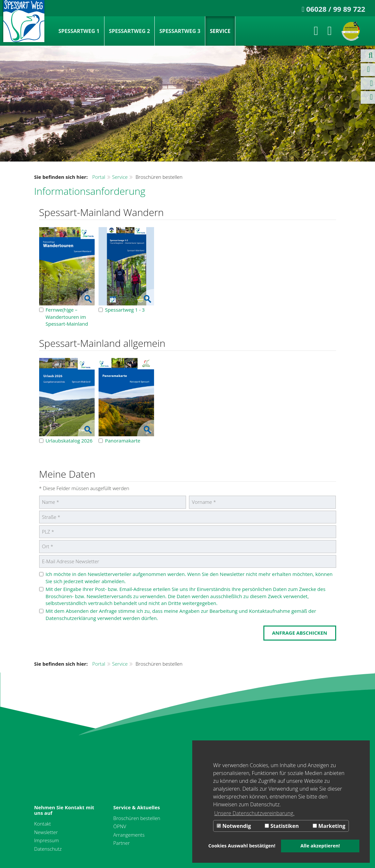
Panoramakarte (119, 441)
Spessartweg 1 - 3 (122, 310)
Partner (122, 843)
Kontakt (43, 824)
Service (220, 31)
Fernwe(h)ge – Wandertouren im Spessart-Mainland (64, 317)
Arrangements (129, 835)
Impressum (47, 840)
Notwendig (234, 826)
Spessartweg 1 (79, 31)
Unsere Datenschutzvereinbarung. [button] (254, 813)
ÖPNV (120, 826)
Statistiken (282, 826)
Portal (99, 177)
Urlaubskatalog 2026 (66, 441)
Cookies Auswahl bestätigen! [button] (242, 846)
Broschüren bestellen (137, 818)
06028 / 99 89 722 (336, 9)
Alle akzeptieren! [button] (320, 846)
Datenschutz (48, 849)
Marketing (329, 826)
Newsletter (46, 832)
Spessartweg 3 (180, 31)
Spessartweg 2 (130, 31)
